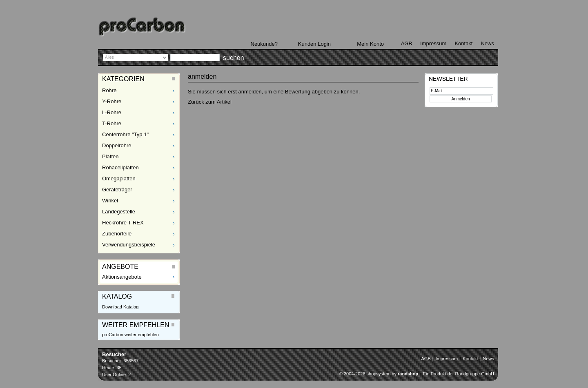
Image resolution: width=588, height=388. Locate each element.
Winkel (110, 201)
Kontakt (463, 43)
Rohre (109, 90)
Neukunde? (264, 44)
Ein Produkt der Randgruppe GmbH (459, 374)
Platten (110, 156)
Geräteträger (117, 190)
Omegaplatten (119, 178)
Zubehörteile (117, 234)
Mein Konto (370, 44)
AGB (406, 43)
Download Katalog (120, 307)
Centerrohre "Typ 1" (125, 134)
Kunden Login (314, 44)
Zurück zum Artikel (210, 102)
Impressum (433, 43)
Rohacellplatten (120, 167)
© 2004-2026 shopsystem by (379, 374)
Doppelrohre (117, 145)
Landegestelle (119, 212)
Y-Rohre (112, 101)
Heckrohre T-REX (123, 223)
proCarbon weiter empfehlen (130, 335)
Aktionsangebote (122, 277)
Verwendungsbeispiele (129, 245)
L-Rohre (112, 112)
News (487, 43)
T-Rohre (112, 123)
